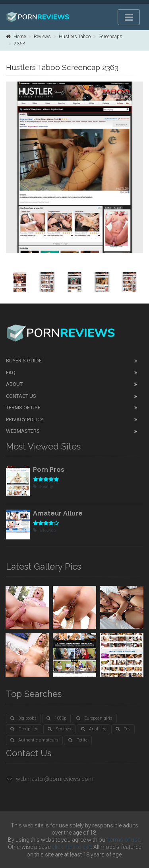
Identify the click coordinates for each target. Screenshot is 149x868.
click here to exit (71, 847)
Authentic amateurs (34, 740)
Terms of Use (23, 408)
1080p (56, 718)
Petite (78, 740)
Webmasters (23, 431)
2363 (19, 44)
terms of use (124, 840)
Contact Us (21, 396)
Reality (43, 487)
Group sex (24, 729)
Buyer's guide (24, 361)
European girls (94, 718)
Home (16, 37)
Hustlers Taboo (75, 37)
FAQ (11, 373)
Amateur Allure (58, 513)
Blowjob (44, 530)
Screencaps (110, 37)
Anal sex (93, 729)
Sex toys (59, 729)
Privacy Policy (25, 419)
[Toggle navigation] (129, 17)
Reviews (42, 37)
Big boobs (23, 718)
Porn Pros (49, 470)
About (14, 384)
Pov (123, 729)
